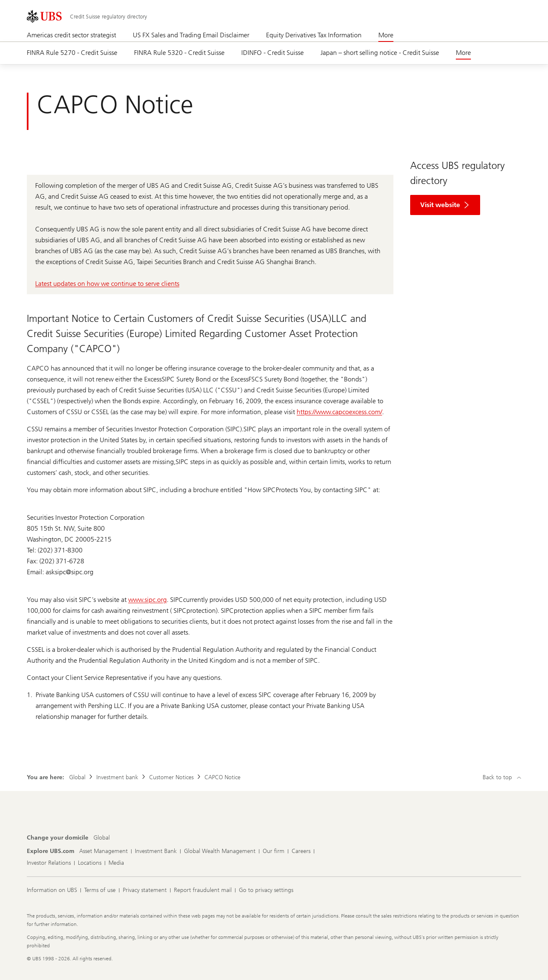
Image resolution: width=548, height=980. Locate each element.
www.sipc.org (147, 600)
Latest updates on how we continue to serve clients (107, 284)
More (386, 35)
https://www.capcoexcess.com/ (339, 412)
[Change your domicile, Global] (102, 838)
